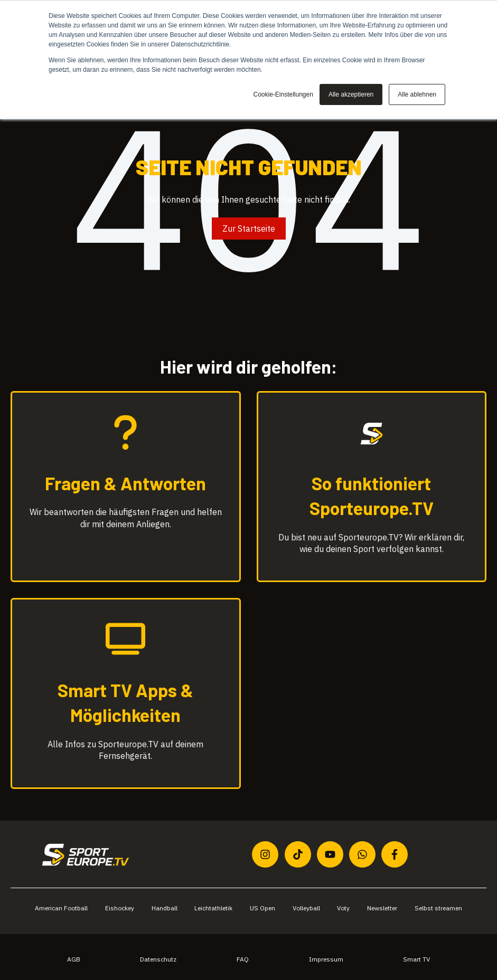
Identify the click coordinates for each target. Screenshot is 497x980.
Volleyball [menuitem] (306, 908)
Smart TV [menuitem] (416, 959)
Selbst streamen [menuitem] (438, 908)
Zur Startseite (249, 229)
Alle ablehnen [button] (417, 94)
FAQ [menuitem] (243, 959)
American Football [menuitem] (61, 908)
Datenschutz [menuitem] (158, 959)
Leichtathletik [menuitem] (213, 908)
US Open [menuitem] (262, 908)
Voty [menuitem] (343, 908)
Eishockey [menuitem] (120, 908)
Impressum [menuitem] (326, 959)
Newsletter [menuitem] (382, 908)
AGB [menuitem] (74, 959)
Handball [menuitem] (165, 908)
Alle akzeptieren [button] (351, 94)
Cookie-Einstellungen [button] (283, 94)
